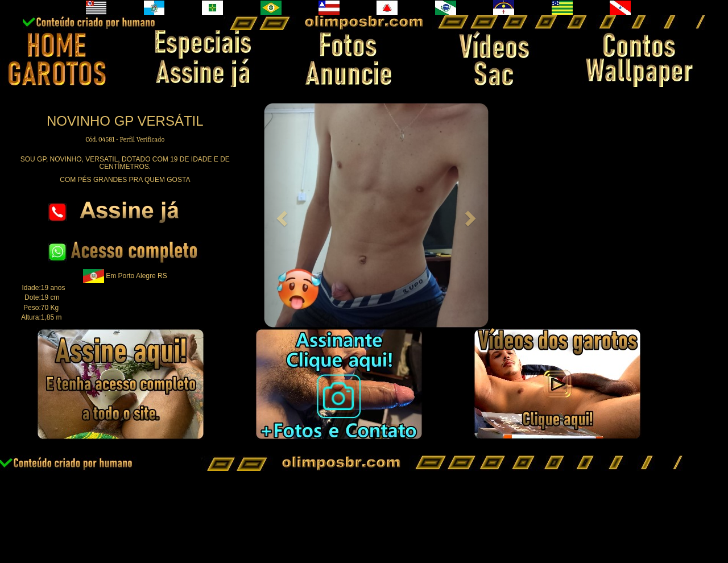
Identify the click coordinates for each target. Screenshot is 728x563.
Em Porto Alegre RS (136, 276)
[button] (280, 215)
